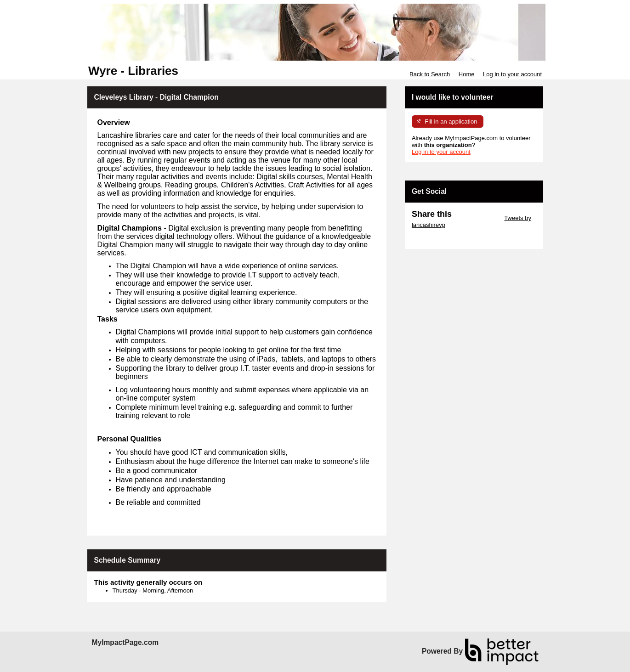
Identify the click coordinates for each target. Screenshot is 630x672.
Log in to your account (512, 74)
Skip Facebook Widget (442, 239)
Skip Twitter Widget (477, 218)
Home (467, 74)
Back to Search (430, 74)
